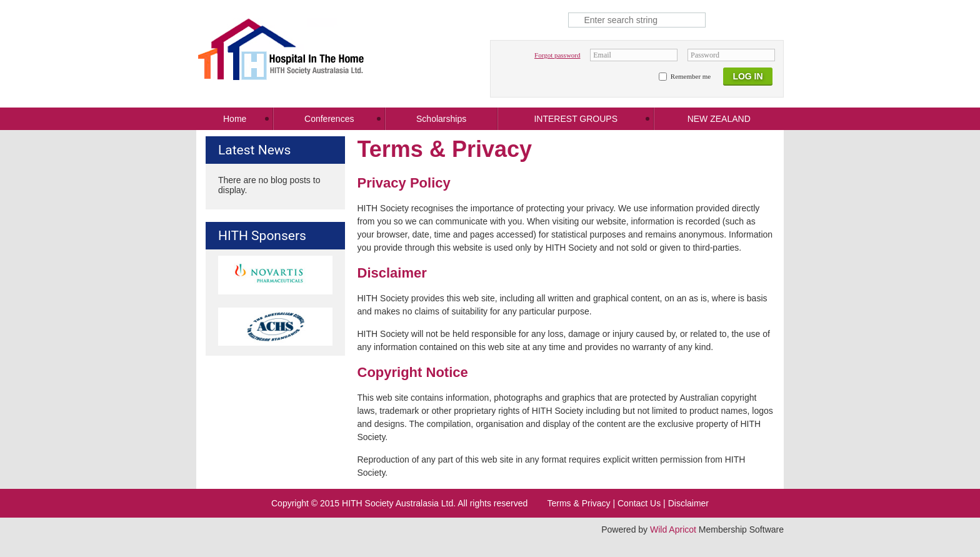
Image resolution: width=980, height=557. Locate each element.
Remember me (691, 76)
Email (602, 55)
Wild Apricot (673, 529)
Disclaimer (688, 503)
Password (705, 55)
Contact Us (639, 503)
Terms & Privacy (578, 503)
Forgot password (557, 55)
